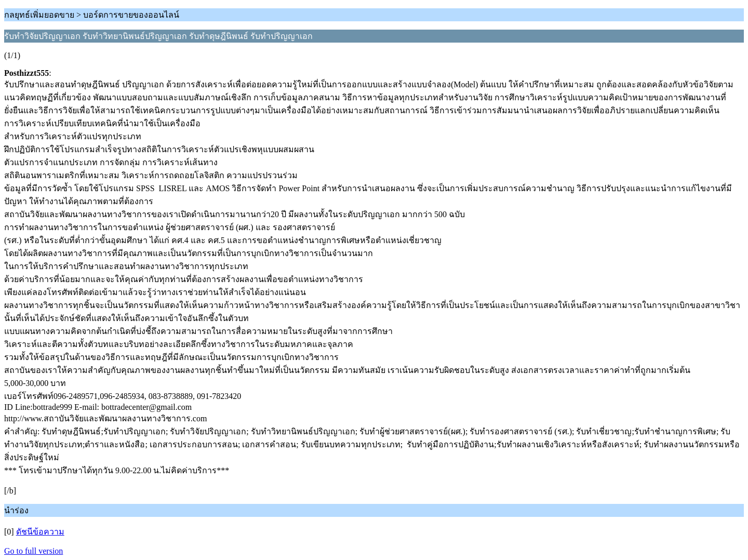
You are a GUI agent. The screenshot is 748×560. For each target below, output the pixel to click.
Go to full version (34, 551)
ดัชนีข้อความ (40, 532)
